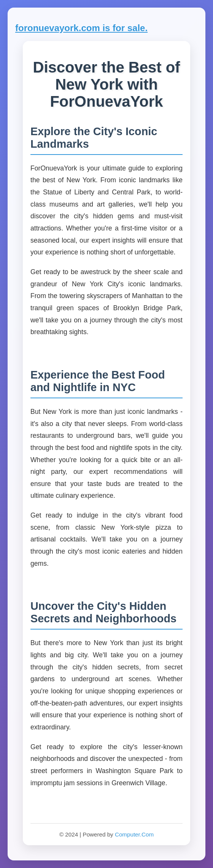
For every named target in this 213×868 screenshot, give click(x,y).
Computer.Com (134, 834)
